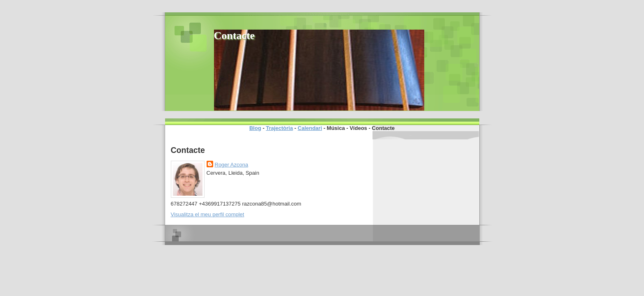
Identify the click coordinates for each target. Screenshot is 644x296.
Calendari (310, 128)
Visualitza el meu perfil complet (208, 214)
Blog (255, 128)
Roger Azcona (232, 165)
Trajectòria (279, 128)
